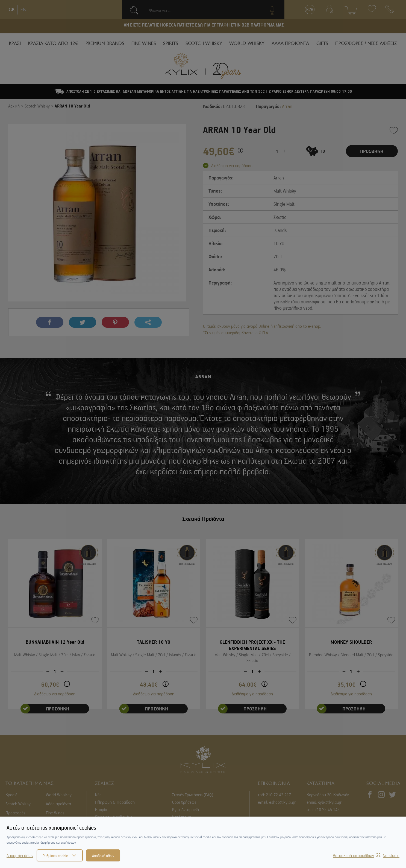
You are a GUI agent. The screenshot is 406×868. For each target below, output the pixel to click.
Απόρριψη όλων (20, 855)
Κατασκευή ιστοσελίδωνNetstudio (366, 855)
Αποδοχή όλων (103, 855)
